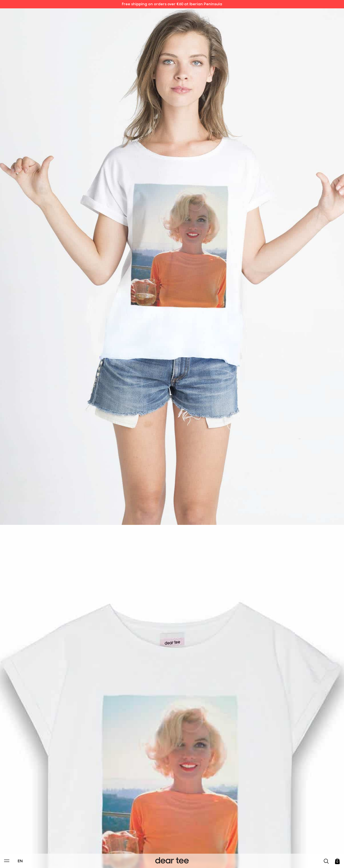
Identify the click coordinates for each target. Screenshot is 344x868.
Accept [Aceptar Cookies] (169, 859)
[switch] (231, 842)
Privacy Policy (126, 831)
